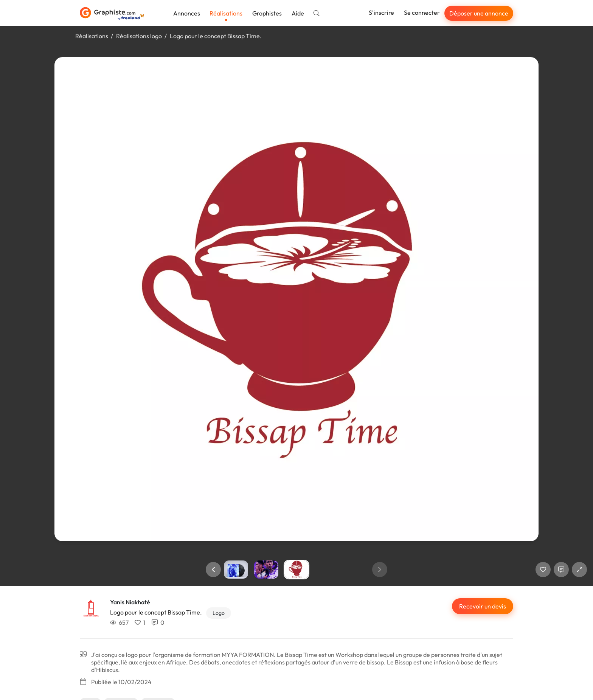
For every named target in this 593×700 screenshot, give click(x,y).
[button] (213, 570)
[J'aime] (543, 570)
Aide (298, 13)
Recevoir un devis (483, 606)
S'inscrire (381, 12)
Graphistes (267, 13)
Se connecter (422, 12)
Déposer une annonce (479, 13)
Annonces (187, 13)
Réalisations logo (139, 36)
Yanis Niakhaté (130, 602)
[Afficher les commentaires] (561, 570)
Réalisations (226, 13)
